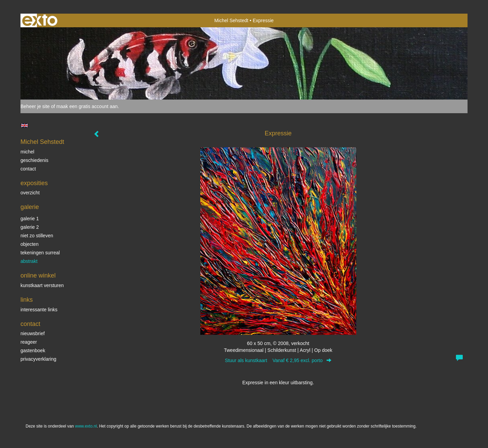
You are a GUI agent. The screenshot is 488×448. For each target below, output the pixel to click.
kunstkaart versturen (42, 285)
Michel (27, 152)
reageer (29, 342)
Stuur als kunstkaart (278, 360)
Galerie (30, 207)
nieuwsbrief (33, 333)
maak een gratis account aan (87, 106)
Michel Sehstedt (231, 20)
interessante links (39, 310)
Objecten (30, 244)
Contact (28, 169)
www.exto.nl (86, 426)
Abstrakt (29, 261)
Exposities (34, 183)
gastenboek (33, 350)
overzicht (30, 193)
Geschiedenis (34, 160)
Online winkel (38, 275)
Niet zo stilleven (37, 236)
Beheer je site (35, 106)
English (24, 125)
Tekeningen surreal (40, 253)
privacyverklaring (38, 359)
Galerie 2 (30, 227)
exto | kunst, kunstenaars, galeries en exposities (40, 20)
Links (27, 300)
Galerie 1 (30, 219)
